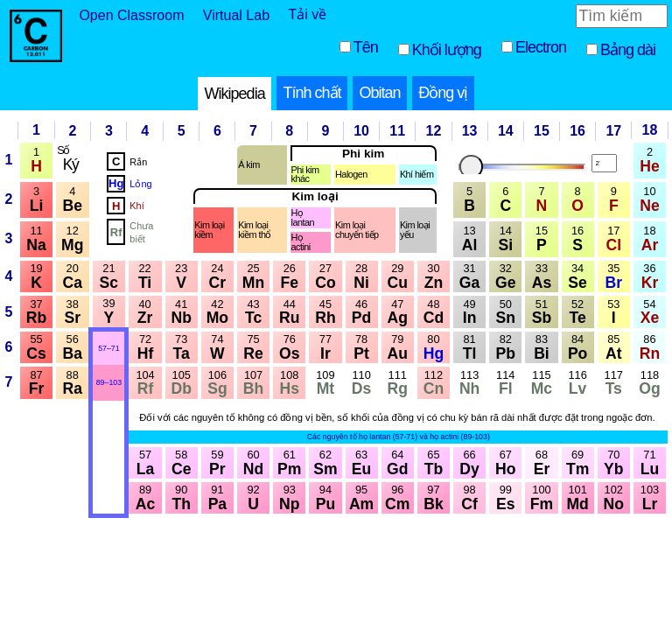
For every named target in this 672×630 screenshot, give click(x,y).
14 (506, 131)
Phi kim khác (305, 175)
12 (434, 131)
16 (577, 131)
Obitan (379, 93)
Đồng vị (443, 93)
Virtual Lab (236, 15)
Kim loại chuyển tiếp (357, 230)
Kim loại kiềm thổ (255, 230)
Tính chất (312, 93)
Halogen (351, 175)
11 (397, 131)
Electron (541, 47)
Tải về (307, 14)
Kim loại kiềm (209, 230)
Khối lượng (447, 50)
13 (470, 131)
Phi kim (363, 154)
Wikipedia (235, 94)
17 (613, 131)
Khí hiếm (417, 175)
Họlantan (303, 218)
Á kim (248, 165)
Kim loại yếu (415, 230)
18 (650, 130)
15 (542, 131)
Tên (366, 47)
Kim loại (315, 197)
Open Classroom (131, 15)
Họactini (301, 242)
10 (361, 131)
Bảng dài (628, 50)
